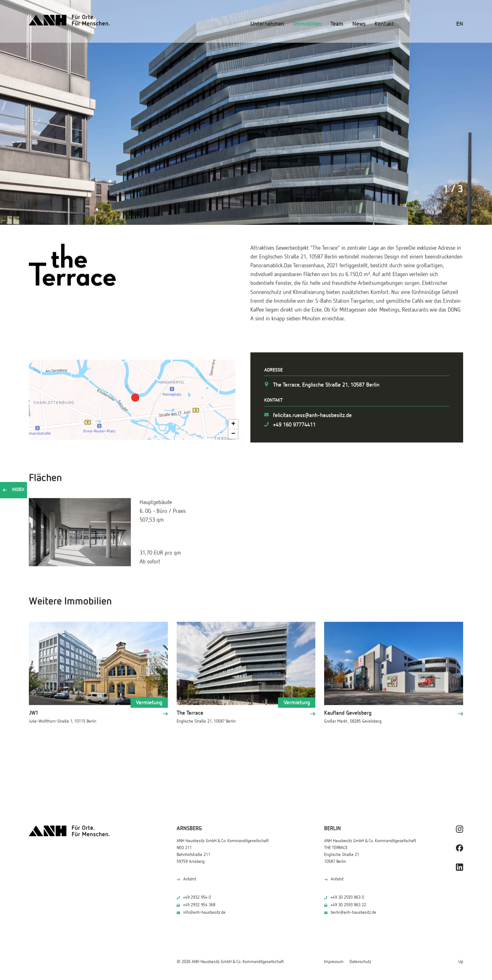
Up (461, 962)
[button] (135, 396)
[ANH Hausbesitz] (69, 20)
